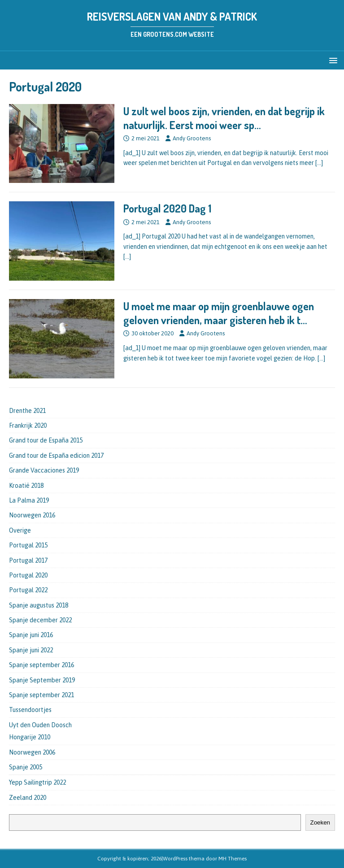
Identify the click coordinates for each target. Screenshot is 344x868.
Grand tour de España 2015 (46, 440)
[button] (332, 60)
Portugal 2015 (28, 545)
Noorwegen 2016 (32, 515)
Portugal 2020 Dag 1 (167, 208)
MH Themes (233, 859)
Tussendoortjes (30, 710)
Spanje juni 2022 (31, 650)
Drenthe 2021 (27, 411)
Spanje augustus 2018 (39, 605)
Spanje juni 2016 (31, 635)
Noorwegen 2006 (32, 752)
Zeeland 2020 (28, 798)
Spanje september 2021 (41, 695)
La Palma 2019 (29, 500)
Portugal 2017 (28, 560)
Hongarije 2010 (30, 737)
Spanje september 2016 (41, 665)
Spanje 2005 (26, 767)
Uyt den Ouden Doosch (40, 725)
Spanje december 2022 (40, 620)
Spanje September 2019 (42, 680)
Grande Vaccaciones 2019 (44, 470)
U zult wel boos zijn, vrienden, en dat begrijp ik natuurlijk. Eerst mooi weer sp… (224, 118)
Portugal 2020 (28, 575)
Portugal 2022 (28, 590)
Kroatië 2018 (26, 486)
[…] (319, 163)
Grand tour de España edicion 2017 (56, 456)
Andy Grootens (192, 138)
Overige (20, 530)
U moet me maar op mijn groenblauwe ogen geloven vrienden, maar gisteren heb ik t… (219, 313)
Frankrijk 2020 (28, 425)
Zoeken (320, 822)
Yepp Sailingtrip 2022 (37, 782)
